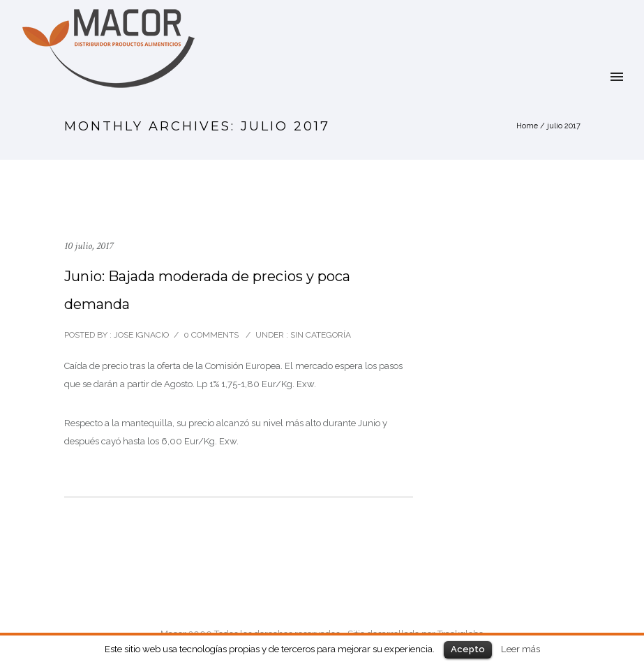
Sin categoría (320, 335)
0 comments (211, 335)
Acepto (468, 649)
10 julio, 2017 (89, 246)
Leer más (521, 649)
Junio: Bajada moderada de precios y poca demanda (207, 290)
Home (527, 126)
